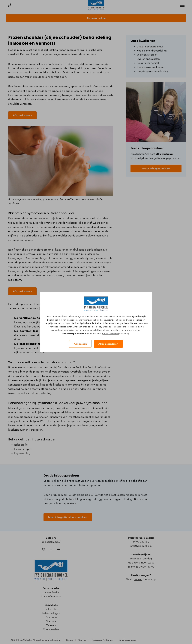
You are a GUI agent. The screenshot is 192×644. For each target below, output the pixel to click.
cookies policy (95, 327)
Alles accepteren (108, 344)
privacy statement (110, 334)
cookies (138, 320)
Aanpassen (80, 344)
